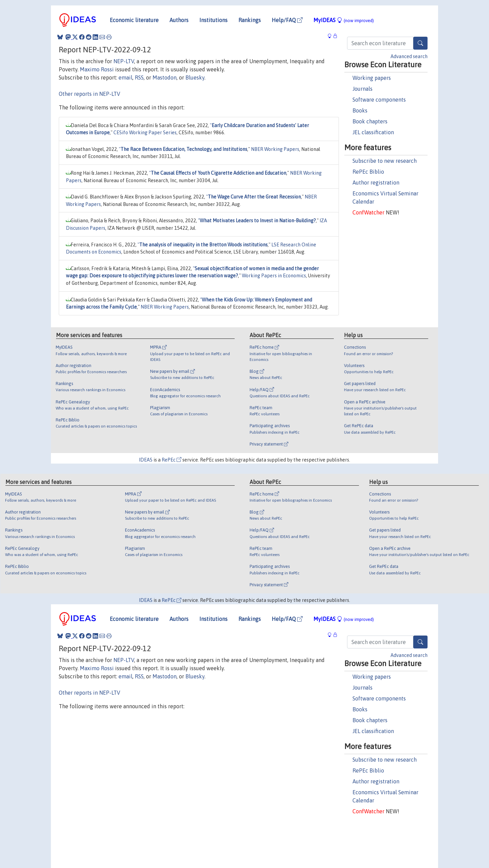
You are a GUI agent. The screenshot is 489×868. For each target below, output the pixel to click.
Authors (179, 20)
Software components (379, 100)
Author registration (376, 183)
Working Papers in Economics (274, 276)
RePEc (171, 460)
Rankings (250, 20)
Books (360, 110)
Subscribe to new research (385, 161)
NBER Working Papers (275, 149)
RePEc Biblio (368, 172)
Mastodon (165, 77)
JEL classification (373, 132)
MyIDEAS (344, 20)
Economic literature (134, 20)
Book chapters (370, 121)
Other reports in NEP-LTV (89, 94)
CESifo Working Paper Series (145, 133)
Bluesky (195, 77)
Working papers (372, 78)
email (125, 77)
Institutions (213, 20)
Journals (363, 89)
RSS (139, 77)
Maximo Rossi (97, 69)
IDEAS (146, 460)
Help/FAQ (287, 20)
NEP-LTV (124, 61)
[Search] (420, 43)
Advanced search (409, 56)
